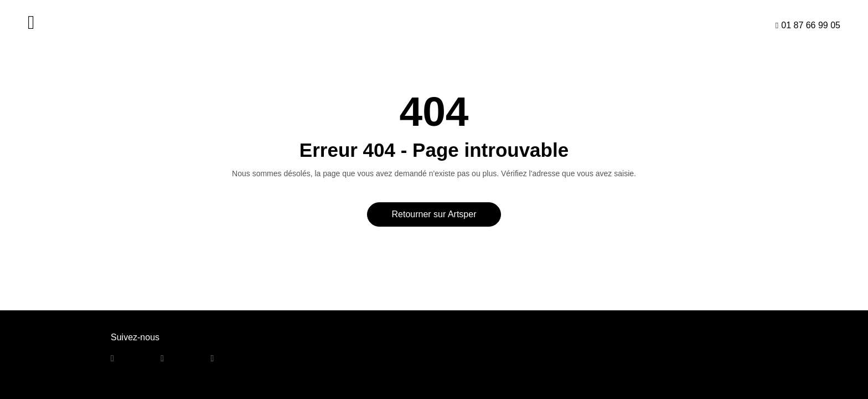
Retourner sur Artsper (434, 214)
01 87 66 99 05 (811, 25)
